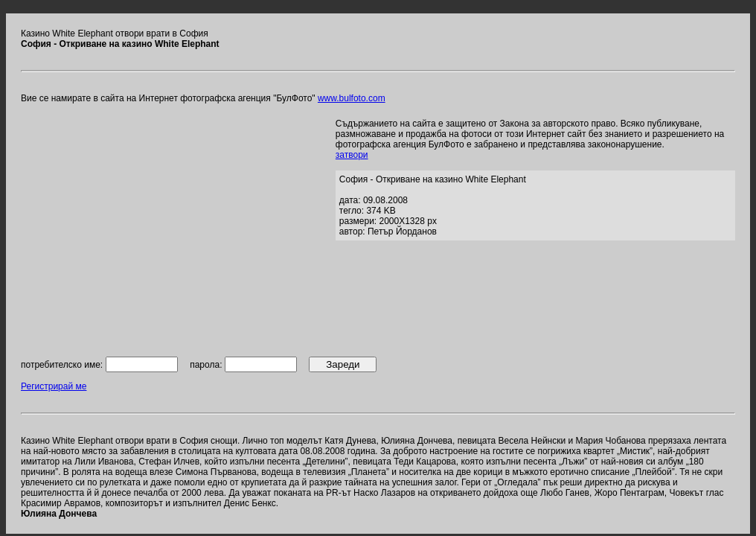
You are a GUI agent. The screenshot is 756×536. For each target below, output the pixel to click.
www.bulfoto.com (352, 98)
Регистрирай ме (54, 386)
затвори (352, 155)
